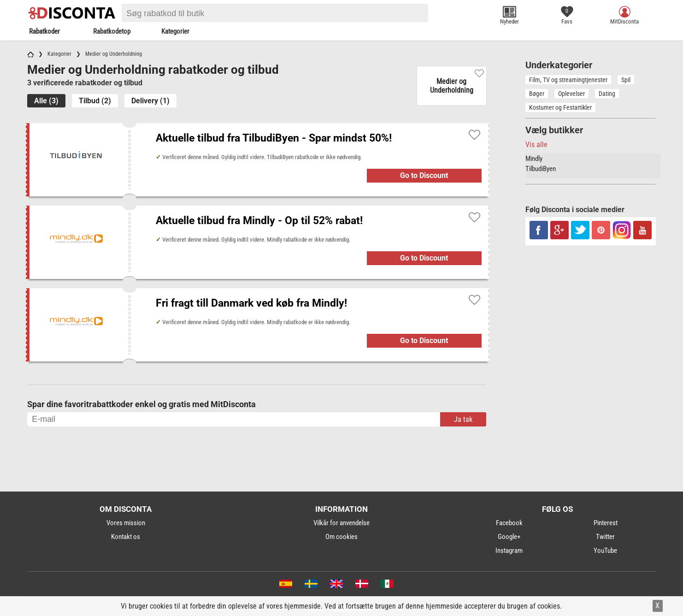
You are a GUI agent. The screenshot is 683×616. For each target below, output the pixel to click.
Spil (626, 80)
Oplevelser (571, 94)
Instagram (509, 551)
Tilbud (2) (95, 101)
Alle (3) (46, 101)
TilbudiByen (541, 169)
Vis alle (536, 145)
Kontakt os (126, 537)
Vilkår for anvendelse (341, 523)
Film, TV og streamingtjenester (568, 80)
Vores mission (126, 523)
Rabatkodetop (112, 31)
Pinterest (606, 523)
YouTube (605, 551)
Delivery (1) (150, 101)
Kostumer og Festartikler (560, 107)
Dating (607, 94)
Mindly (534, 159)
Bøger (537, 94)
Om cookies (341, 537)
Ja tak (463, 419)
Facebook (509, 523)
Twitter (605, 537)
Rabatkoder (44, 31)
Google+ (509, 537)
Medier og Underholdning (452, 86)
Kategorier (175, 31)
